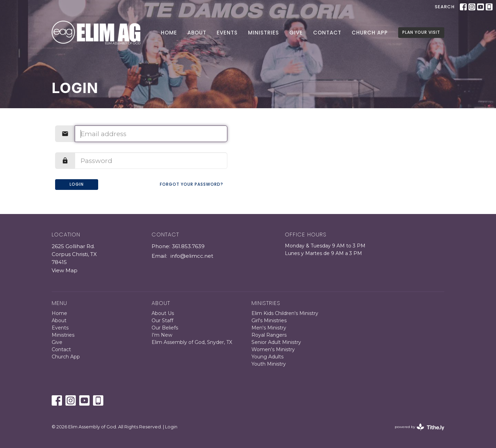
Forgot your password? (192, 184)
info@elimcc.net (192, 256)
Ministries (263, 33)
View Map (65, 270)
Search (445, 7)
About (197, 33)
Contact (327, 33)
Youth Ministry (269, 364)
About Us (163, 313)
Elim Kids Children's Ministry (285, 313)
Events (227, 33)
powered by (420, 427)
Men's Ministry (269, 328)
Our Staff (162, 320)
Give (296, 33)
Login (77, 184)
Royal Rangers (269, 335)
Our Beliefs (165, 328)
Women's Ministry (273, 349)
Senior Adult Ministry (276, 342)
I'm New (162, 335)
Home (169, 33)
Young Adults (267, 357)
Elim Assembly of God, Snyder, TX (192, 342)
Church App (370, 33)
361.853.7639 (188, 246)
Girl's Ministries (269, 320)
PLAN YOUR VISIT (421, 32)
